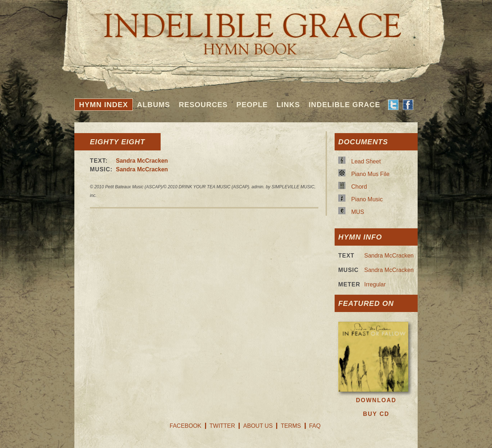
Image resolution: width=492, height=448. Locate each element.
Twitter (222, 426)
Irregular (375, 284)
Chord (359, 187)
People (252, 105)
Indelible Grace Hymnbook (246, 29)
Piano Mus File (370, 174)
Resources (203, 105)
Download (376, 400)
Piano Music (367, 199)
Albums (154, 105)
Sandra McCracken (142, 161)
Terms (291, 426)
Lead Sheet (366, 161)
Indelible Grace (344, 105)
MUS (358, 212)
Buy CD (376, 414)
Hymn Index (104, 105)
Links (288, 105)
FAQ (315, 426)
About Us (258, 426)
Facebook (186, 426)
